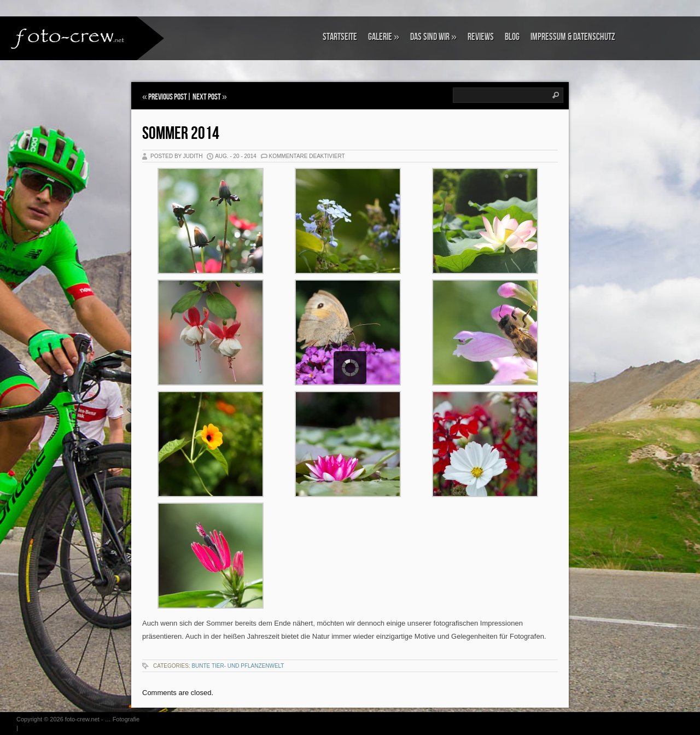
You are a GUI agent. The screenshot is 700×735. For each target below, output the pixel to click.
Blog (512, 37)
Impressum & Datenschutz (573, 37)
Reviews (481, 37)
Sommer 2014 (181, 134)
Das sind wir (433, 37)
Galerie (384, 37)
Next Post (207, 97)
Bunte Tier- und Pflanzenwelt (238, 666)
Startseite (340, 37)
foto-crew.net (82, 719)
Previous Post (168, 97)
